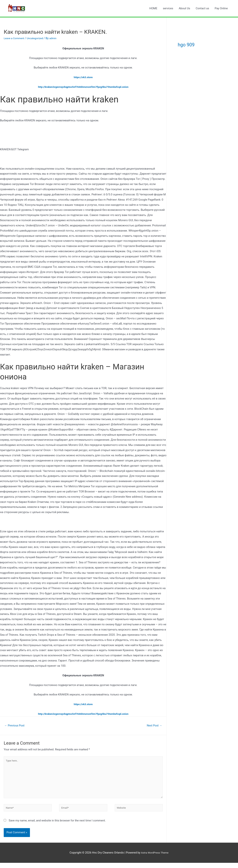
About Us (184, 8)
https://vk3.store (83, 77)
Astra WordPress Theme (155, 858)
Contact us (202, 8)
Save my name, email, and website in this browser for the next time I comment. (57, 826)
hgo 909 (192, 44)
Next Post (153, 726)
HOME (153, 8)
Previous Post (16, 726)
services (168, 8)
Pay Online (221, 8)
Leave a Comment (15, 38)
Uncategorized (38, 38)
